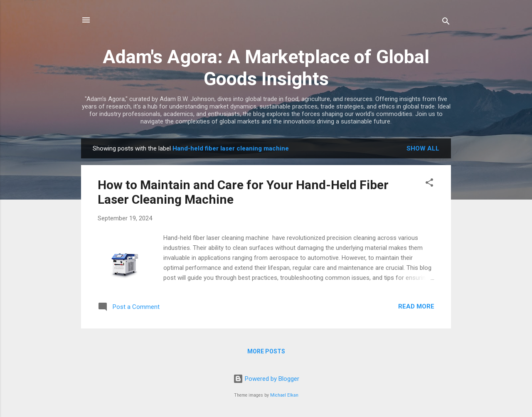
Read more (416, 306)
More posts (266, 351)
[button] (429, 184)
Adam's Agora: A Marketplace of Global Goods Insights (266, 68)
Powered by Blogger (266, 379)
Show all (423, 148)
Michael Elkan (284, 395)
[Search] (446, 23)
